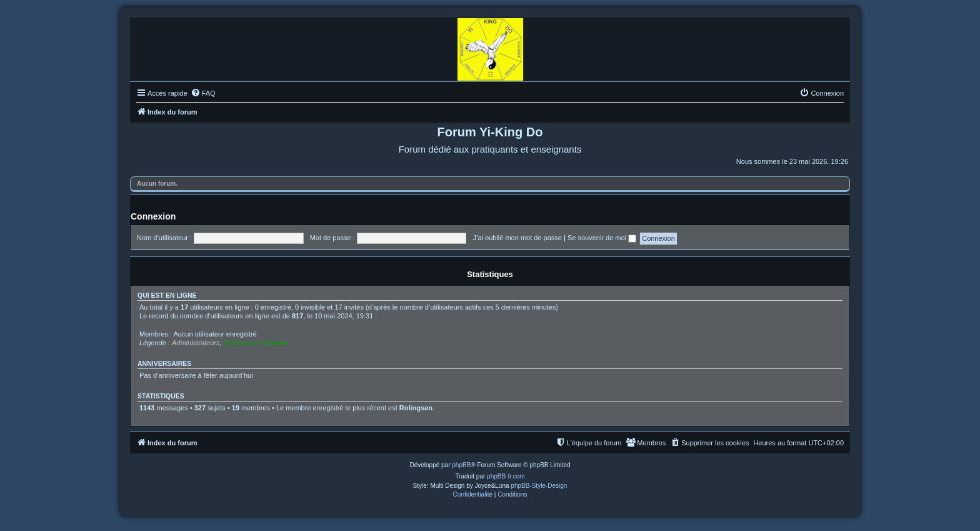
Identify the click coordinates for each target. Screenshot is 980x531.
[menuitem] (203, 93)
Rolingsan (416, 408)
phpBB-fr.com (506, 476)
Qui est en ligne (167, 295)
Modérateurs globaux (256, 343)
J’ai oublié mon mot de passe (517, 238)
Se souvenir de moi (602, 238)
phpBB (461, 465)
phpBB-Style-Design (539, 486)
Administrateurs (196, 343)
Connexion (153, 216)
